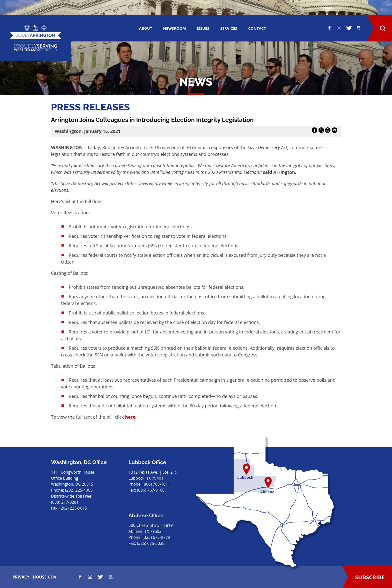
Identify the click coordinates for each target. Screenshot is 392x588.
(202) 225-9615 (73, 508)
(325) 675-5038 (151, 543)
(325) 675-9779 (156, 537)
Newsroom (174, 28)
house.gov (44, 577)
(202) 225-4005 (79, 490)
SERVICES (229, 28)
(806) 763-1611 (156, 484)
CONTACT (257, 28)
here (130, 417)
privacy (21, 577)
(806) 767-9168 (151, 490)
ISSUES (203, 28)
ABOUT (145, 28)
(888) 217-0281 (65, 502)
